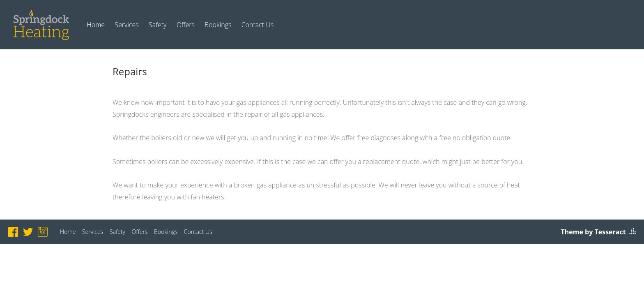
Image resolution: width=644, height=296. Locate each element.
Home (96, 25)
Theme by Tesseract (593, 232)
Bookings (218, 25)
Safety (158, 25)
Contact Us (258, 25)
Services (127, 25)
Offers (186, 25)
